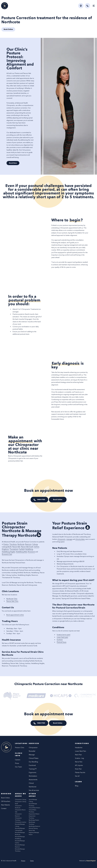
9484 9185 (41, 500)
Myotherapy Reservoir (34, 826)
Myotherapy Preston (34, 820)
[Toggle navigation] (94, 6)
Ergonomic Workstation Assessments (33, 776)
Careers (18, 760)
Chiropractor (33, 748)
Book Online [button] (8, 29)
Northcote (21, 544)
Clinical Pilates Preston (34, 808)
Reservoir (28, 544)
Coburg (35, 544)
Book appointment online (15, 615)
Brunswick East (7, 554)
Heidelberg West (22, 552)
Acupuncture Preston (34, 814)
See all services (34, 790)
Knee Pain (78, 769)
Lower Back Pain (81, 751)
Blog (77, 786)
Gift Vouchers (6, 801)
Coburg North (7, 547)
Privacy (23, 861)
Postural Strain (62, 642)
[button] (87, 6)
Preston (6, 544)
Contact (4, 808)
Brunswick (31, 552)
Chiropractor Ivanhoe (21, 822)
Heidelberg (29, 549)
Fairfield (22, 549)
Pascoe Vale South (27, 547)
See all (77, 776)
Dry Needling (33, 762)
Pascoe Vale (16, 547)
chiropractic (61, 539)
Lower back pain (62, 637)
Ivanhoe (36, 547)
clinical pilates (80, 539)
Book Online (58, 500)
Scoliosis (60, 640)
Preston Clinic (20, 748)
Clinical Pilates (34, 758)
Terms (32, 861)
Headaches (79, 748)
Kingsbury (5, 549)
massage (69, 539)
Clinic (15, 599)
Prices (17, 763)
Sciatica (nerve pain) (63, 635)
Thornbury (13, 544)
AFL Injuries (79, 765)
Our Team (18, 767)
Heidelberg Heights (8, 552)
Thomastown (14, 549)
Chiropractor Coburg (21, 800)
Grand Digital (91, 861)
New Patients (5, 805)
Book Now (13, 163)
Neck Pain (78, 755)
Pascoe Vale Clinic (12, 601)
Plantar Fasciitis (80, 772)
